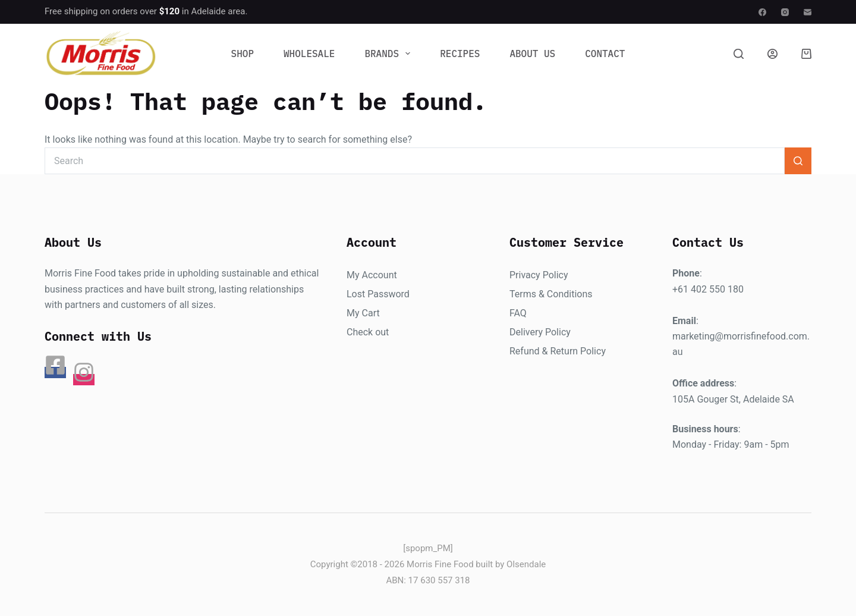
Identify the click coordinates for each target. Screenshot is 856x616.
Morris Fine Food (440, 564)
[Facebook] (762, 12)
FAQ (518, 313)
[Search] (739, 54)
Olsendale (526, 564)
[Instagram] (785, 12)
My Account (372, 275)
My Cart (363, 313)
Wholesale (309, 54)
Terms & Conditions (551, 294)
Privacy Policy (539, 275)
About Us (532, 54)
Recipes (460, 54)
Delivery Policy (540, 332)
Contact (605, 54)
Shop (243, 54)
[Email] (808, 12)
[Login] (772, 54)
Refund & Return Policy (558, 351)
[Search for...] (415, 161)
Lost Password (378, 294)
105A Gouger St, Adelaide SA (733, 399)
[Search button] (798, 161)
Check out (368, 332)
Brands (390, 54)
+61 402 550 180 (708, 289)
